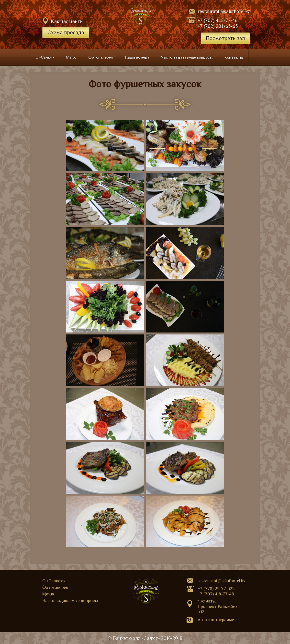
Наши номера (137, 57)
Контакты (234, 57)
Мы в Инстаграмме (216, 620)
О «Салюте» (54, 581)
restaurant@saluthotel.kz (224, 11)
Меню (71, 57)
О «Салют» (45, 57)
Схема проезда (66, 32)
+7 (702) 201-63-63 (218, 26)
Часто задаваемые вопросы (187, 57)
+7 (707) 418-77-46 (218, 20)
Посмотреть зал (225, 38)
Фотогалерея (101, 57)
